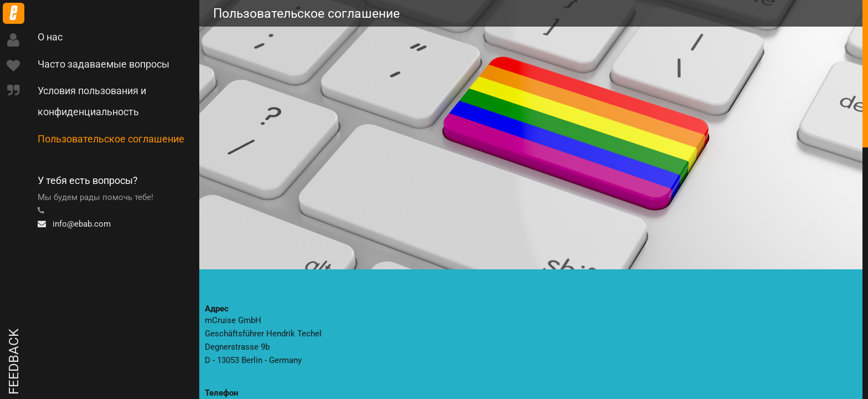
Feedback (14, 362)
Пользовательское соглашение (111, 139)
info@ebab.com (74, 224)
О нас (50, 37)
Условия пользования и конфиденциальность (92, 101)
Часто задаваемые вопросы (104, 64)
